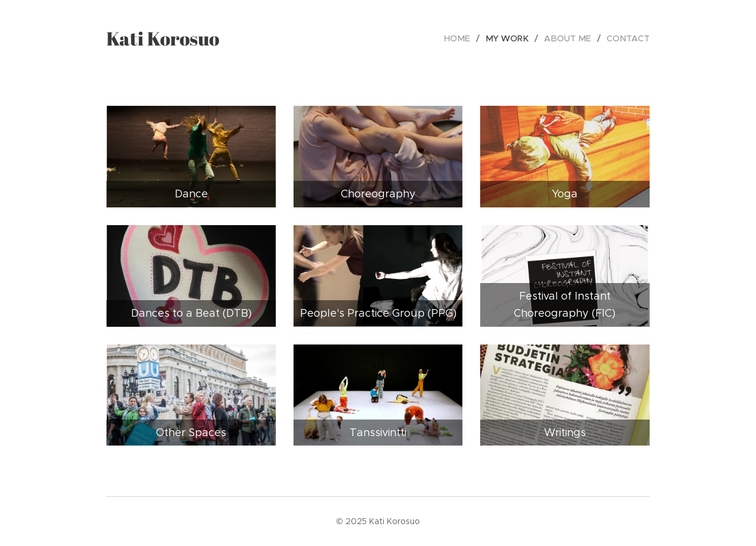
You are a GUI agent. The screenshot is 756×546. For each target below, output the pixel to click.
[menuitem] (467, 38)
